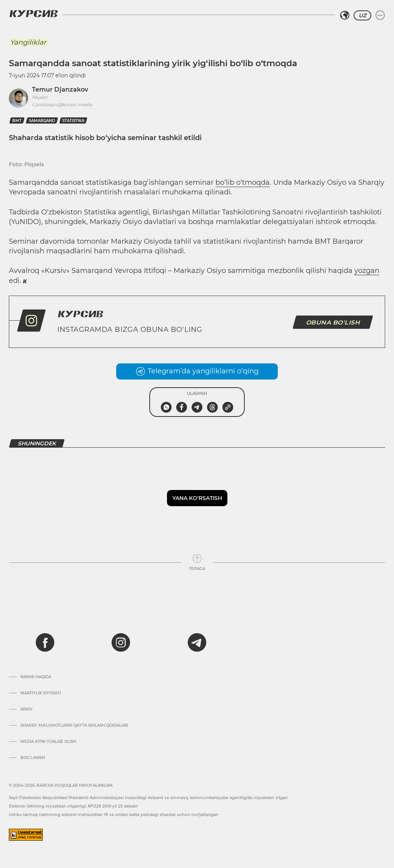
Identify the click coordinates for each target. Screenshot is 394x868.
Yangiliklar (28, 42)
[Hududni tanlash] (345, 15)
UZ (362, 15)
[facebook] (45, 642)
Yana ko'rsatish (197, 498)
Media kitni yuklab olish (48, 742)
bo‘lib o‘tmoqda (243, 182)
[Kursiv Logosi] (33, 13)
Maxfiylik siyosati (41, 693)
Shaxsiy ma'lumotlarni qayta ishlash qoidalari (74, 726)
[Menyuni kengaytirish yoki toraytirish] (380, 15)
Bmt (17, 121)
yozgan (367, 271)
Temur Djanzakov (60, 89)
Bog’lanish (33, 758)
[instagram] (121, 642)
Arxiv (26, 709)
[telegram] (197, 642)
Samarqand (42, 121)
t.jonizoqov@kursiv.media (62, 105)
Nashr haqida (36, 677)
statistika (73, 121)
